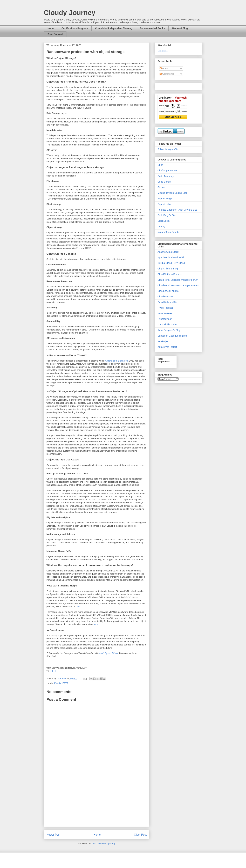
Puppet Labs (164, 204)
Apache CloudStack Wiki (171, 258)
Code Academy (166, 176)
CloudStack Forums (168, 291)
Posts (164, 69)
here (78, 606)
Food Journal (55, 34)
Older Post (140, 835)
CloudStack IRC (166, 297)
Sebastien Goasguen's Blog (172, 336)
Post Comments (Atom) (103, 844)
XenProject (163, 341)
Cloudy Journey (70, 13)
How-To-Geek (165, 313)
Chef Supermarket (167, 171)
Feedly (58, 683)
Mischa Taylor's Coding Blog (172, 193)
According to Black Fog (117, 361)
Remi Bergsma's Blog (169, 330)
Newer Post (53, 835)
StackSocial (164, 221)
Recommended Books (152, 28)
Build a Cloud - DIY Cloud (171, 263)
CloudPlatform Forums (169, 274)
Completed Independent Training (114, 28)
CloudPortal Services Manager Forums (178, 285)
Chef (160, 165)
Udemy (161, 226)
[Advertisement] (97, 803)
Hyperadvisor (165, 319)
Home (51, 28)
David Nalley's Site (167, 302)
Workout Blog (180, 28)
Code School (164, 182)
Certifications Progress (75, 28)
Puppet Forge (165, 198)
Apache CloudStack (168, 252)
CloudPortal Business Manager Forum (178, 280)
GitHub (161, 187)
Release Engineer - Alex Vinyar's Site (177, 210)
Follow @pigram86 (168, 149)
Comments (167, 74)
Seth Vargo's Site (167, 215)
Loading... (163, 51)
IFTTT (53, 671)
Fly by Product (165, 308)
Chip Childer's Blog (168, 269)
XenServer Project (167, 347)
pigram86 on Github (168, 232)
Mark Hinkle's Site (167, 325)
